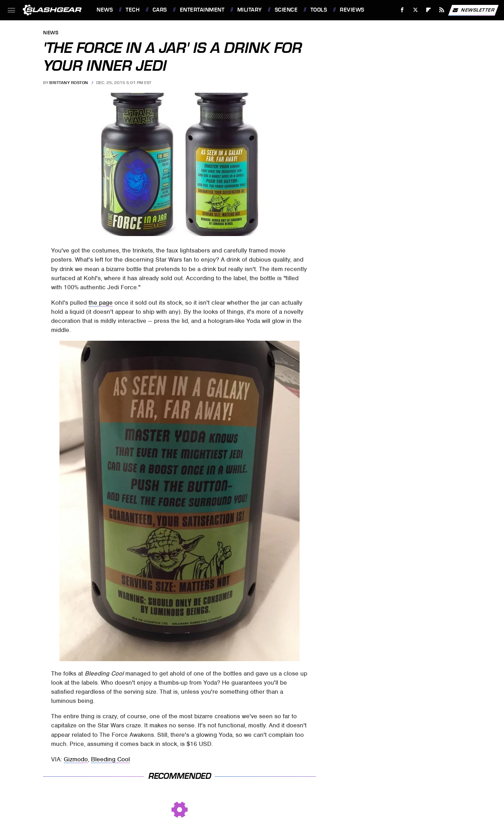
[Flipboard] (429, 10)
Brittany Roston (69, 83)
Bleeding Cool (110, 759)
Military (250, 10)
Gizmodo (76, 759)
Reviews (352, 10)
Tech (133, 10)
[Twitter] (415, 10)
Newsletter (473, 10)
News (105, 10)
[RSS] (442, 10)
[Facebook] (402, 10)
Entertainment (202, 10)
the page (101, 303)
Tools (319, 10)
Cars (160, 10)
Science (286, 10)
